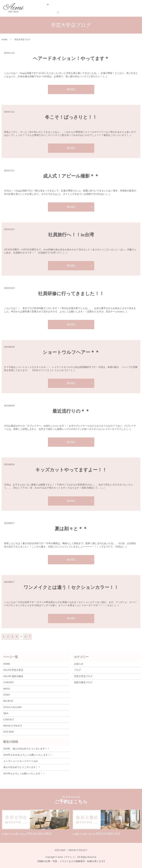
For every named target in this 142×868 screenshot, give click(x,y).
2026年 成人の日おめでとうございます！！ (26, 748)
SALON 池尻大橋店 (13, 675)
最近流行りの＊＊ (71, 410)
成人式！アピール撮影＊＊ (71, 175)
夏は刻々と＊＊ (71, 528)
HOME (30, 5)
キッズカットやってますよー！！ (71, 469)
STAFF (72, 5)
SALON (40, 5)
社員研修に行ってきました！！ (71, 293)
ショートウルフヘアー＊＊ (71, 351)
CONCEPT (52, 5)
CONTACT (132, 5)
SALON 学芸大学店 (13, 669)
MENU (63, 5)
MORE (71, 88)
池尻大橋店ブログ (83, 681)
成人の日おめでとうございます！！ (22, 766)
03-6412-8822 (43, 833)
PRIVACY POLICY (13, 725)
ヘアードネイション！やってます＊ (71, 57)
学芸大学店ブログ (83, 675)
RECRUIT (120, 5)
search (30, 10)
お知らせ (79, 663)
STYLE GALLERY (87, 5)
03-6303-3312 (111, 833)
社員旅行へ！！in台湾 (71, 234)
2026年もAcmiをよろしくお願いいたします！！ (28, 754)
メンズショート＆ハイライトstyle (20, 760)
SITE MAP (9, 731)
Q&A (110, 5)
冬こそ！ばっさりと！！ (71, 116)
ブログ (78, 669)
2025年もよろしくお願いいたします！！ (24, 773)
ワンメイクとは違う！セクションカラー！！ (71, 586)
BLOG (102, 5)
